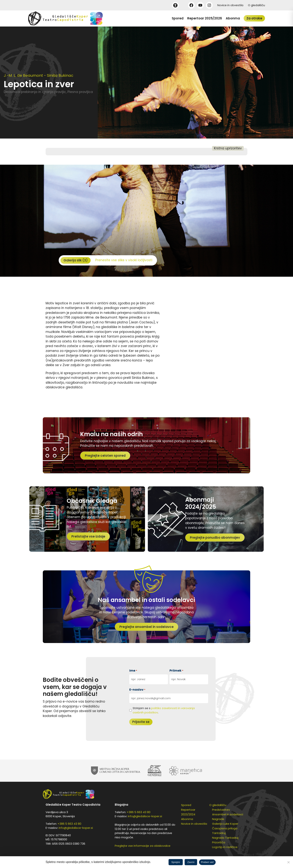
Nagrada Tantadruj (225, 838)
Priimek (176, 671)
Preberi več (207, 862)
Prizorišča (219, 842)
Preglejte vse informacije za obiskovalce (143, 846)
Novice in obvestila (230, 5)
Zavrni (191, 862)
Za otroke (254, 18)
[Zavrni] (288, 862)
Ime (133, 671)
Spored (178, 18)
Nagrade (218, 819)
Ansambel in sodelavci (228, 814)
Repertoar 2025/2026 (205, 18)
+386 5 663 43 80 (69, 824)
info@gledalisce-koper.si (76, 828)
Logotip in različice (225, 847)
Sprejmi (176, 862)
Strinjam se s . (164, 710)
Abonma (233, 18)
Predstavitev (221, 810)
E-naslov (137, 690)
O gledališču (256, 5)
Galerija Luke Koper (225, 824)
